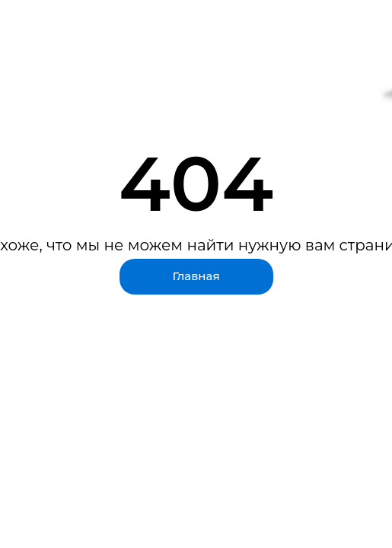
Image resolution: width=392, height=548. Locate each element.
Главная (196, 276)
